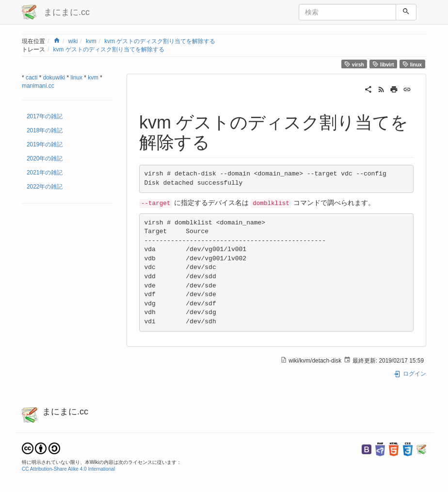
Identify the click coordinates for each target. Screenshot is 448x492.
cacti (32, 78)
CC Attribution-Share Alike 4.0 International (68, 469)
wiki (73, 41)
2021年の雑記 (45, 173)
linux (412, 64)
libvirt (383, 64)
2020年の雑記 (45, 159)
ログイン (410, 374)
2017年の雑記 (45, 116)
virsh (354, 64)
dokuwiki (54, 78)
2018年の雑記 (45, 130)
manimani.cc (38, 86)
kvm (91, 41)
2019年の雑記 (45, 144)
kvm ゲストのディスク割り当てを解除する (160, 41)
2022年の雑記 (45, 187)
